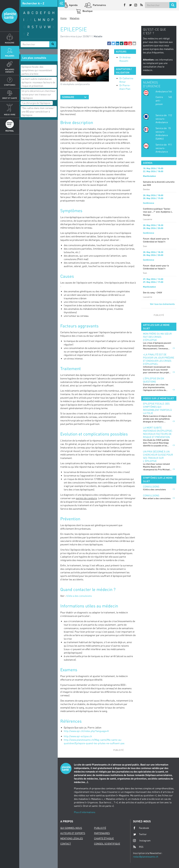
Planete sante (10, 16)
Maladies (10, 56)
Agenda (73, 5)
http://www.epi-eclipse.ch (78, 736)
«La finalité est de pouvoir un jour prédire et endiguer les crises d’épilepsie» (159, 359)
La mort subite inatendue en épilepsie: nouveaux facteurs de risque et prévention (38, 82)
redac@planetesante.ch (146, 857)
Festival (10, 131)
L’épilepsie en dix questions (154, 380)
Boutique (87, 11)
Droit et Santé (10, 98)
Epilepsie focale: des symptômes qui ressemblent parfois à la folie (37, 70)
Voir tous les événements (162, 304)
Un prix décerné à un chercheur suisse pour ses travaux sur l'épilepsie (39, 94)
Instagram (142, 840)
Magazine (10, 43)
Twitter (140, 834)
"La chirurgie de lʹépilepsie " (37, 103)
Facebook (141, 828)
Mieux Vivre (10, 114)
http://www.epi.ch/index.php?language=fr (86, 731)
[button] (109, 43)
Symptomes (10, 85)
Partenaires (99, 5)
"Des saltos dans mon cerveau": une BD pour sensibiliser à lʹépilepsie (38, 111)
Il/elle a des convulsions (79, 596)
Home (63, 18)
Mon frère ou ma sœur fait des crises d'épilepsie (157, 337)
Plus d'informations (85, 812)
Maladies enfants (10, 70)
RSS (138, 847)
